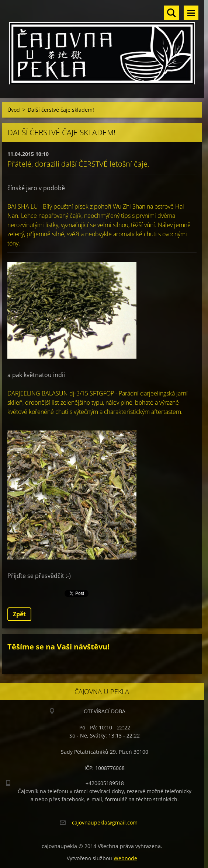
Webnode (125, 858)
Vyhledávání (171, 13)
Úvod (14, 110)
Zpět (19, 614)
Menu (191, 13)
